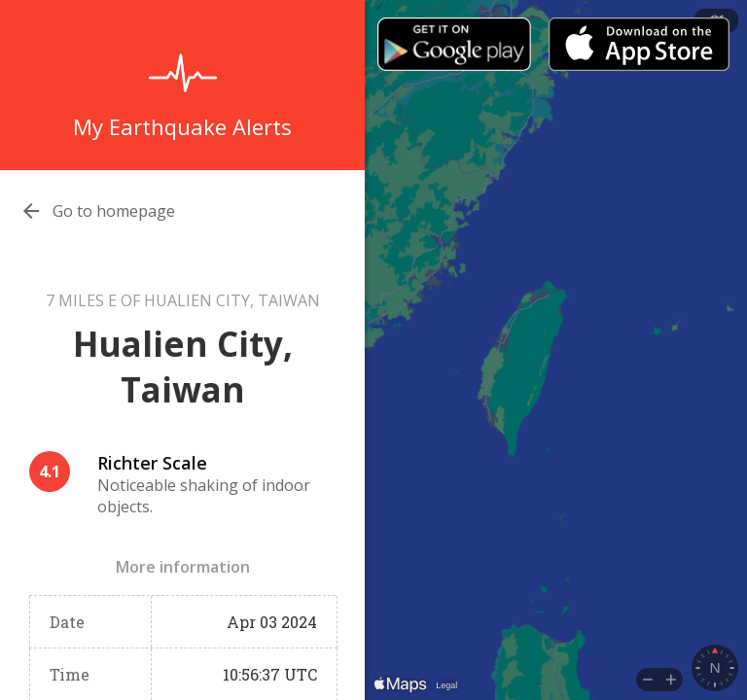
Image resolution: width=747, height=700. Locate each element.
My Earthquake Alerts (182, 126)
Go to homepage (114, 211)
